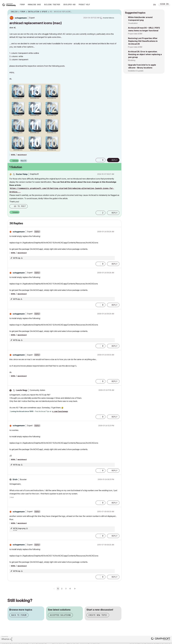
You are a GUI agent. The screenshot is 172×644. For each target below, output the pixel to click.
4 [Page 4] (70, 589)
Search (147, 5)
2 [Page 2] (62, 589)
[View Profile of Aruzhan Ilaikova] (109, 18)
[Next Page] (75, 589)
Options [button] (118, 12)
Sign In (164, 4)
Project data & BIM (135, 34)
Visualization (133, 23)
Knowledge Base (34, 5)
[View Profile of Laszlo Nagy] (22, 390)
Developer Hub (69, 5)
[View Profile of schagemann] (21, 18)
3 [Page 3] (66, 589)
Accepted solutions (60, 615)
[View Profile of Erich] (15, 479)
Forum (22, 5)
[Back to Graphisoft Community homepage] (10, 4)
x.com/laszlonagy (60, 412)
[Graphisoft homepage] (161, 639)
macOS (24, 161)
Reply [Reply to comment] (115, 213)
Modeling (132, 60)
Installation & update (136, 71)
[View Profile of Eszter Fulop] (22, 174)
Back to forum (19, 615)
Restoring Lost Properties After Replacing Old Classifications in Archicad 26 (143, 41)
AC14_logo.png (19, 528)
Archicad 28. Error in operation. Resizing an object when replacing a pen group (145, 54)
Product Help (84, 5)
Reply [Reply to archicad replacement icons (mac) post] (115, 160)
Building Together (52, 5)
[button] (35, 118)
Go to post (20, 206)
